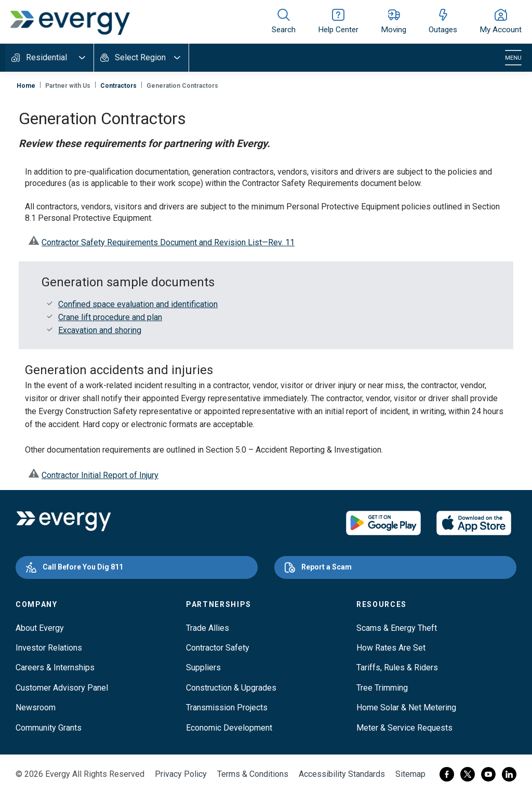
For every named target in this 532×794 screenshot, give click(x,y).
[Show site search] (284, 22)
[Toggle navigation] (513, 58)
